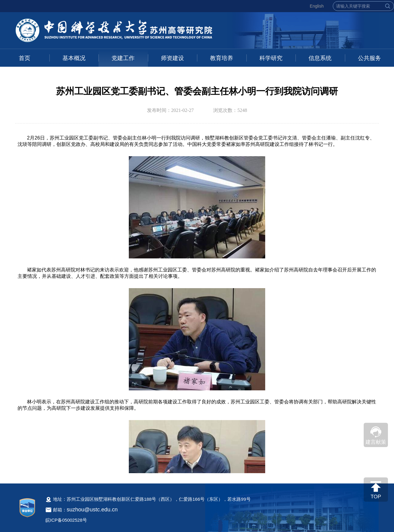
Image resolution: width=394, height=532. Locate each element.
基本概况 (74, 58)
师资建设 (172, 58)
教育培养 (222, 58)
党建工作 (123, 58)
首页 (25, 58)
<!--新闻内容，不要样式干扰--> (197, 303)
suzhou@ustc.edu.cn (92, 510)
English (317, 6)
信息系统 (320, 58)
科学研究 (271, 58)
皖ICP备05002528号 (66, 520)
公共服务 (369, 58)
